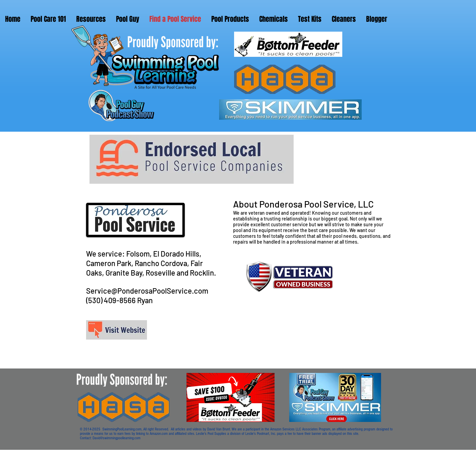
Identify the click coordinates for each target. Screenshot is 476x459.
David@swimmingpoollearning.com (117, 438)
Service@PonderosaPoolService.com (147, 291)
